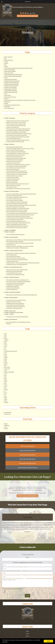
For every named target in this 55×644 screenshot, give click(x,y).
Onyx (6, 370)
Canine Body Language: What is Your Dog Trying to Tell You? (20, 148)
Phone (27, 557)
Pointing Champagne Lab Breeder (12, 81)
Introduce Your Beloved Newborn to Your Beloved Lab (19, 134)
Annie (6, 393)
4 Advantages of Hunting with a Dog (15, 285)
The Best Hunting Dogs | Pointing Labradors (17, 174)
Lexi (5, 349)
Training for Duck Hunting (12, 177)
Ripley (6, 338)
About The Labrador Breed (27, 459)
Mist (5, 388)
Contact (6, 62)
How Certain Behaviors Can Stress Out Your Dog (18, 153)
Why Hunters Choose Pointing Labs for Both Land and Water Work (22, 295)
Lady (5, 377)
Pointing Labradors (14, 277)
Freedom (6, 340)
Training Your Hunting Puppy (13, 288)
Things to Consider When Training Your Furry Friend (18, 223)
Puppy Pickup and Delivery (27, 450)
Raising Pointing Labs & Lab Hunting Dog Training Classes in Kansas (20, 100)
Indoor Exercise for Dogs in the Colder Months (17, 172)
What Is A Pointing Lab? (12, 289)
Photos (6, 78)
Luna (5, 333)
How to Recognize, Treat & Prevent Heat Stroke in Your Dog (20, 215)
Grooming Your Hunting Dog (13, 179)
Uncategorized (13, 319)
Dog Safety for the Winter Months (14, 308)
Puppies (6, 429)
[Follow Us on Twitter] (23, 13)
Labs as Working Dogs (12, 255)
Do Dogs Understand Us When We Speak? (16, 152)
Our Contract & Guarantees (27, 455)
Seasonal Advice (14, 297)
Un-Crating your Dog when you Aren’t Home (17, 166)
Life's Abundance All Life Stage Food (28, 16)
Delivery (6, 63)
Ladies (6, 427)
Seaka (6, 356)
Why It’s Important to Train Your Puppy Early (17, 211)
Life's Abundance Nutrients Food (27, 467)
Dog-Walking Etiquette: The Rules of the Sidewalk (18, 130)
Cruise (6, 345)
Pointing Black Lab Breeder (11, 79)
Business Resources (9, 60)
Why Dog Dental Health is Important (15, 241)
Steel (5, 353)
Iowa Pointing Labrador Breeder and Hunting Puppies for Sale (18, 68)
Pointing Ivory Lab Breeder (10, 87)
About (28, 634)
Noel (5, 386)
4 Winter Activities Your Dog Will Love (15, 303)
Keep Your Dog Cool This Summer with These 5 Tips (18, 129)
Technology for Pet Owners (16, 312)
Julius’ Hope (7, 369)
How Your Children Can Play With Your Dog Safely (18, 137)
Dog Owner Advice (14, 191)
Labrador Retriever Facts (16, 267)
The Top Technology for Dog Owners (15, 219)
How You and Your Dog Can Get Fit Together (17, 227)
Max (5, 396)
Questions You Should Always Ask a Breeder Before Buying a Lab (21, 194)
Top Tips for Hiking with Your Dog (14, 195)
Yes (5, 591)
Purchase (6, 98)
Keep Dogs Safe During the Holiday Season (16, 158)
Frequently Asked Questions (27, 463)
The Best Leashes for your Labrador (15, 176)
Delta (6, 341)
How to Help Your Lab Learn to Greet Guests (17, 135)
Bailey (6, 380)
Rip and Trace (7, 414)
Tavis (5, 335)
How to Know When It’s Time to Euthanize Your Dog (18, 322)
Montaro (6, 402)
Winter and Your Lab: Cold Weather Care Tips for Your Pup (20, 246)
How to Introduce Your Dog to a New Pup (16, 125)
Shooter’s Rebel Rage (9, 372)
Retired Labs (7, 102)
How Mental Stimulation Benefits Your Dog (16, 221)
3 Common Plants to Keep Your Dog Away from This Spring (20, 243)
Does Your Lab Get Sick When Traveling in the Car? (18, 140)
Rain (5, 365)
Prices (6, 94)
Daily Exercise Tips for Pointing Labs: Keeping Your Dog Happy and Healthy (24, 240)
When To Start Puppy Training (13, 185)
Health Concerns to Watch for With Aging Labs (17, 248)
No (5, 592)
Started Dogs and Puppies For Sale (12, 105)
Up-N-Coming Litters (9, 108)
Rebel (6, 398)
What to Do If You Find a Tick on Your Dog (16, 122)
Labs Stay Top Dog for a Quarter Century (16, 258)
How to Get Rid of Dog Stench (13, 256)
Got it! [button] (48, 641)
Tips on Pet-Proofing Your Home (14, 199)
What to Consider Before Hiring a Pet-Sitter (16, 224)
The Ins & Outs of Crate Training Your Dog (16, 124)
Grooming (12, 232)
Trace (6, 373)
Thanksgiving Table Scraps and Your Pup (16, 306)
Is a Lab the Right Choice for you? (14, 273)
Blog (5, 58)
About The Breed (8, 57)
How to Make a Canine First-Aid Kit (15, 200)
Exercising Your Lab (11, 245)
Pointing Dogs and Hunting (13, 286)
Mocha (6, 357)
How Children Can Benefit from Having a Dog (17, 197)
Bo (5, 394)
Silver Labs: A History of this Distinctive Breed (17, 270)
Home (27, 631)
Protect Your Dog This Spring (13, 163)
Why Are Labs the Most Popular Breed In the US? (18, 184)
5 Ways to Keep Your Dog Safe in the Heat (16, 300)
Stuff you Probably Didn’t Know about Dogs (16, 171)
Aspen (6, 385)
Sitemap (6, 103)
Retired (6, 424)
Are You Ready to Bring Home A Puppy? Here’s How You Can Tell (21, 205)
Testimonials (7, 106)
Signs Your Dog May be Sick (13, 169)
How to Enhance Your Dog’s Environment (16, 168)
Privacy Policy (8, 95)
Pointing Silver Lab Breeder (11, 89)
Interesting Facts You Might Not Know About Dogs (18, 188)
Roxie (6, 361)
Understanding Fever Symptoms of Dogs (16, 155)
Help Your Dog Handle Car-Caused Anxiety (16, 132)
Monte (6, 362)
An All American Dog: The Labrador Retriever (17, 264)
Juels (5, 346)
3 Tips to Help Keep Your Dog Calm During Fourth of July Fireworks (22, 213)
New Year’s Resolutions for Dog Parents (16, 207)
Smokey (6, 390)
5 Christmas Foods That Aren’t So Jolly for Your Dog (18, 216)
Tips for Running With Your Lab (14, 138)
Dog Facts (12, 144)
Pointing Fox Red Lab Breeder (11, 86)
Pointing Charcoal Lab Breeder (11, 82)
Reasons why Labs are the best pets (14, 271)
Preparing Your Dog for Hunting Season (15, 283)
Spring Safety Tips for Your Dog (14, 302)
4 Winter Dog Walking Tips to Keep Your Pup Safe (18, 208)
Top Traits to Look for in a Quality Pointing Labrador (18, 281)
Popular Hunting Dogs (15, 292)
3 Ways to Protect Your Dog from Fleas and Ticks (18, 121)
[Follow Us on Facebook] (21, 13)
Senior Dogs (12, 311)
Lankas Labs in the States (10, 71)
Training (12, 314)
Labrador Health (14, 237)
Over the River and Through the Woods (15, 305)
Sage (5, 383)
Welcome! (9, 324)
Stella (6, 359)
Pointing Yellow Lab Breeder (11, 92)
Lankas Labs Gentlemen (10, 70)
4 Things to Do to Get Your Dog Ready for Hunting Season (20, 218)
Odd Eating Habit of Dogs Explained (15, 160)
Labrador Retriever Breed (16, 250)
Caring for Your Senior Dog (13, 127)
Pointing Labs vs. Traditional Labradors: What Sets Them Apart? (21, 253)
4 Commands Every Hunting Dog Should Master (17, 317)
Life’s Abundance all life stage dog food (13, 74)
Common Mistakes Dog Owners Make (15, 142)
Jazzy (6, 354)
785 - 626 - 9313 (30, 13)
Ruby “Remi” (7, 367)
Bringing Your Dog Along (12, 180)
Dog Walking (13, 230)
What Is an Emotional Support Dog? (15, 147)
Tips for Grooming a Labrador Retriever (16, 234)
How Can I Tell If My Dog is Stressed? (15, 150)
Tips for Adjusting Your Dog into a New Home (17, 202)
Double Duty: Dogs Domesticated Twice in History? (18, 164)
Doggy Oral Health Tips (12, 182)
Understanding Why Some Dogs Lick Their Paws (17, 226)
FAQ (5, 65)
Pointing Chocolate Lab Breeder (12, 84)
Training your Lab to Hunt (12, 261)
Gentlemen (7, 425)
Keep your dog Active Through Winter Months (17, 260)
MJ (5, 348)
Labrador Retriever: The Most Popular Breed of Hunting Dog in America (23, 263)
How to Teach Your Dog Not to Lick (15, 156)
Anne (5, 375)
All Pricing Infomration (27, 446)
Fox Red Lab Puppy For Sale (11, 351)
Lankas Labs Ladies (9, 73)
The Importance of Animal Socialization (15, 274)
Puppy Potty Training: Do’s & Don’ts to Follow (17, 203)
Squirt (6, 381)
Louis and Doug (8, 412)
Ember (6, 364)
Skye (5, 337)
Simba (6, 399)
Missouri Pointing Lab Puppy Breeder (13, 76)
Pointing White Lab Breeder (11, 90)
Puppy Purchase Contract (10, 97)
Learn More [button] (5, 642)
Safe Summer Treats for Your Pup (14, 161)
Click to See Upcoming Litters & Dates (27, 496)
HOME (6, 66)
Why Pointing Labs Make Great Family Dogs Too (18, 280)
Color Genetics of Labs (12, 187)
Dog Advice (12, 118)
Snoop (6, 401)
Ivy (5, 391)
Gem (5, 378)
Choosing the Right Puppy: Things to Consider (17, 210)
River (5, 343)
